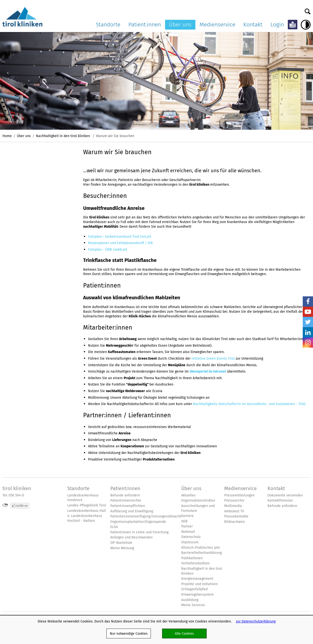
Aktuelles (188, 495)
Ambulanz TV (234, 511)
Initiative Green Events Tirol (213, 358)
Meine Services (193, 605)
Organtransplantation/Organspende (138, 522)
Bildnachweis (235, 522)
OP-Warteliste (121, 543)
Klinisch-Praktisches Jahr (201, 548)
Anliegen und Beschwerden (131, 537)
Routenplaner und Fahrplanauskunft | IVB (120, 243)
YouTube (308, 312)
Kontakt (253, 24)
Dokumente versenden (285, 495)
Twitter (308, 322)
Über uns (180, 24)
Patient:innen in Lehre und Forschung (139, 532)
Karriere (187, 516)
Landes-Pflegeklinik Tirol (87, 505)
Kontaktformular (280, 500)
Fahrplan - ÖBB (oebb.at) (108, 249)
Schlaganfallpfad (194, 589)
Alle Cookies (184, 633)
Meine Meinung (122, 548)
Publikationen (192, 558)
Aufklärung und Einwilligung (132, 511)
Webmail (188, 532)
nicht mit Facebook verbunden (5, 505)
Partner (187, 526)
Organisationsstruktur (198, 500)
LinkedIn (308, 332)
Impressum (190, 542)
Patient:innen (145, 24)
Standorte (108, 24)
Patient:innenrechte (126, 500)
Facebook (308, 301)
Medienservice (217, 24)
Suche (308, 10)
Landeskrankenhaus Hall (87, 511)
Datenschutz (191, 537)
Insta (308, 343)
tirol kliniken (17, 488)
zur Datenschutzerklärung (256, 621)
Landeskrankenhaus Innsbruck (83, 498)
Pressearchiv (234, 500)
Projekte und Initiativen (200, 584)
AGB (184, 521)
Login (277, 24)
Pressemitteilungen (239, 495)
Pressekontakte (236, 516)
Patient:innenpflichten (128, 506)
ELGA (114, 527)
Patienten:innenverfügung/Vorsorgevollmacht (146, 516)
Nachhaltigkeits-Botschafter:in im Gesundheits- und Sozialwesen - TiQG (249, 404)
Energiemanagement (197, 579)
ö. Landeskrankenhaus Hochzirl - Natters (85, 518)
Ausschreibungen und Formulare (198, 508)
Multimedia (233, 506)
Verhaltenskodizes (196, 563)
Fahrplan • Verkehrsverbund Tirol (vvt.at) (120, 236)
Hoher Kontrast (306, 25)
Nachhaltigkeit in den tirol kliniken (63, 136)
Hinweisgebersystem (197, 595)
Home (7, 136)
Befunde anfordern (125, 495)
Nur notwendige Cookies (129, 633)
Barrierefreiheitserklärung (201, 553)
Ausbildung (190, 600)
